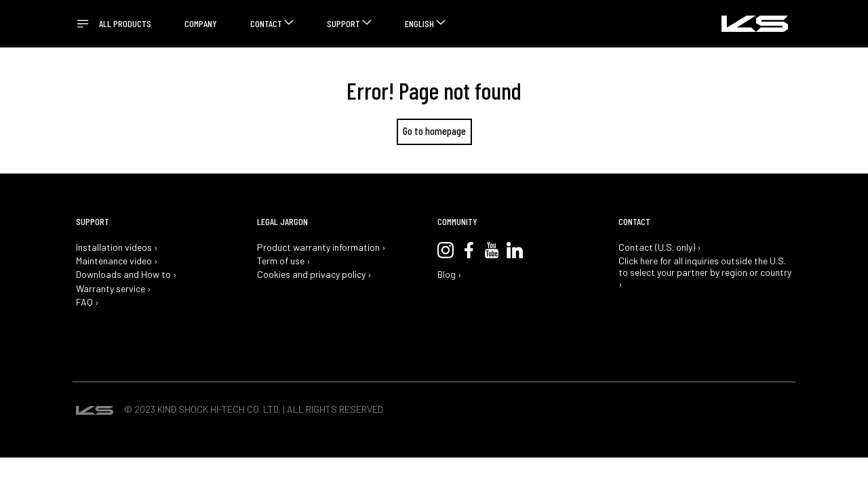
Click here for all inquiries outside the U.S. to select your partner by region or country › (705, 272)
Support (343, 23)
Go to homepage (434, 131)
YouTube (492, 250)
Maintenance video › (117, 261)
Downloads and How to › (126, 274)
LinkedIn (515, 250)
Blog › (450, 274)
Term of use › (284, 261)
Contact (266, 23)
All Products (125, 23)
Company (201, 23)
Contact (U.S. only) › (660, 247)
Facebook (469, 250)
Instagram (446, 250)
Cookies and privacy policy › (314, 274)
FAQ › (87, 302)
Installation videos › (117, 247)
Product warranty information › (321, 247)
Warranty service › (114, 289)
